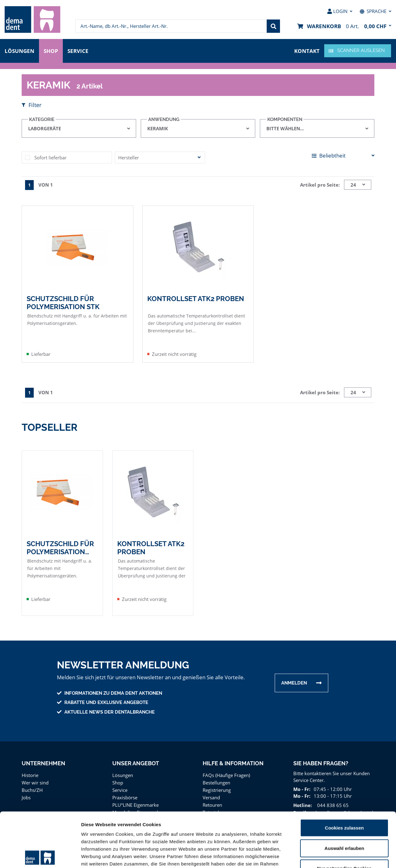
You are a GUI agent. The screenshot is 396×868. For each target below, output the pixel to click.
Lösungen (19, 50)
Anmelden (294, 683)
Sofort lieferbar (49, 157)
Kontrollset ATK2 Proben (195, 298)
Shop (51, 50)
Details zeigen (329, 856)
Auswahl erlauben (344, 794)
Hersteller (128, 157)
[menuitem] (32, 19)
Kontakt (308, 50)
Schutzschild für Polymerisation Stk (63, 302)
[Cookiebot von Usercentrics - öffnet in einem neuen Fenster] (40, 856)
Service (80, 50)
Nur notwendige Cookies (344, 814)
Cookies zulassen (344, 773)
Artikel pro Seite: (321, 185)
